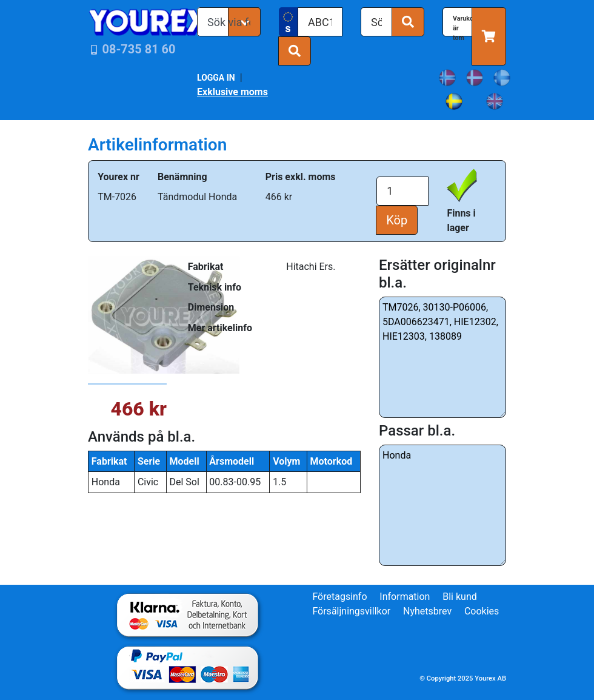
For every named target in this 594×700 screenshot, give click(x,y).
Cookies (482, 611)
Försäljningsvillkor (351, 611)
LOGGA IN (216, 78)
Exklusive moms (232, 92)
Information (405, 597)
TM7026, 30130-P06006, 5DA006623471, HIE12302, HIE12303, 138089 (442, 357)
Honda (442, 505)
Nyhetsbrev (427, 611)
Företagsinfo (339, 597)
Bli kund (460, 597)
